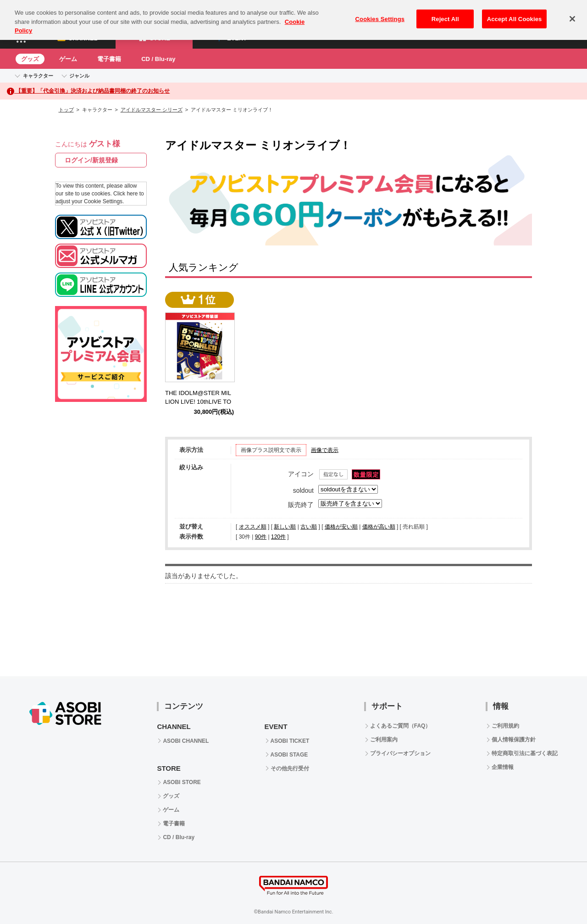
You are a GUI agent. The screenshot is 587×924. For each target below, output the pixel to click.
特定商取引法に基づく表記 (525, 753)
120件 (278, 537)
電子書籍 (109, 59)
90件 (261, 537)
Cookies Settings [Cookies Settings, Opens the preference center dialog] (380, 11)
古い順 (309, 527)
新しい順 (285, 527)
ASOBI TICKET (290, 741)
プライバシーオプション (400, 753)
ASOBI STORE (182, 782)
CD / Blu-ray (158, 59)
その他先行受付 (290, 768)
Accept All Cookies (515, 11)
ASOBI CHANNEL (186, 741)
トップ (66, 110)
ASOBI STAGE (289, 755)
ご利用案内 (384, 740)
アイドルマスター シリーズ (152, 110)
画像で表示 (325, 450)
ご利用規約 (505, 726)
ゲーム (68, 59)
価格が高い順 (379, 527)
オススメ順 (253, 527)
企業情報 (503, 767)
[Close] (572, 11)
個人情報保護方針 (514, 740)
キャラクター (38, 76)
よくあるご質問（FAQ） (401, 726)
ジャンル (79, 76)
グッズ (30, 59)
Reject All (445, 11)
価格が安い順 (341, 527)
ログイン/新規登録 (91, 160)
